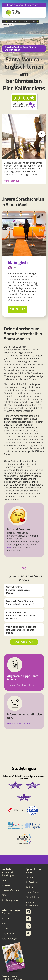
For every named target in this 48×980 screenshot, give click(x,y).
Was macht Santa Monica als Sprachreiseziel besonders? (20, 603)
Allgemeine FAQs (24, 642)
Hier (9, 548)
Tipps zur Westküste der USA (22, 685)
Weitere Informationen (18, 724)
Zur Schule (18, 309)
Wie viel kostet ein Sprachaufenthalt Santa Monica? (18, 590)
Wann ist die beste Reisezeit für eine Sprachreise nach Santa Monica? (22, 630)
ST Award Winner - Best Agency (22, 5)
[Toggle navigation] (40, 13)
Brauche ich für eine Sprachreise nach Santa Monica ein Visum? (22, 616)
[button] (42, 134)
